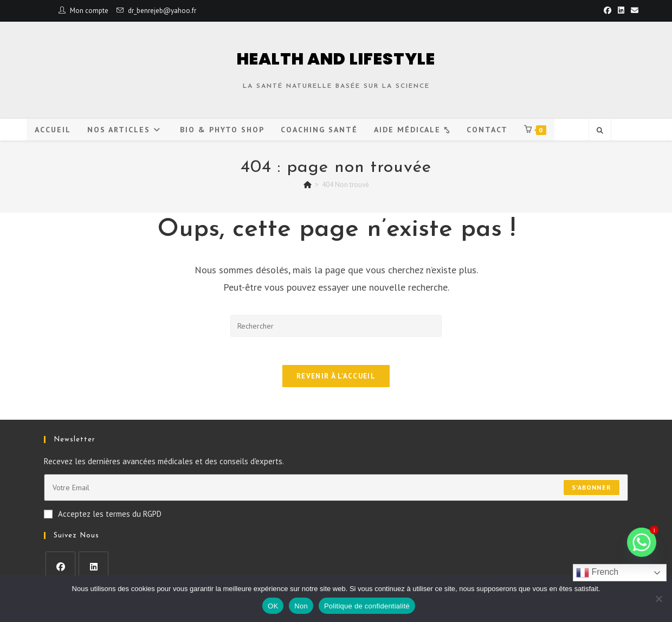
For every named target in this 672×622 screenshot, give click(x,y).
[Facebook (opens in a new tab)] (608, 11)
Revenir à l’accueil (336, 381)
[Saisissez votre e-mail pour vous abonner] (336, 488)
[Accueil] (308, 185)
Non (301, 606)
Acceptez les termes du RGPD (103, 514)
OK (273, 606)
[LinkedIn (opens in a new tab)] (621, 11)
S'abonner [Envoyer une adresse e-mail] (592, 487)
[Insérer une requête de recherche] (336, 326)
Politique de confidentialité (367, 606)
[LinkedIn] (93, 566)
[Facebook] (60, 566)
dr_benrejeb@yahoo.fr (162, 11)
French (597, 573)
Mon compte (89, 11)
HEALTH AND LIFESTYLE (336, 59)
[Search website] (600, 131)
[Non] (658, 599)
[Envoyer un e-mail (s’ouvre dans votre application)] (633, 11)
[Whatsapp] (642, 542)
